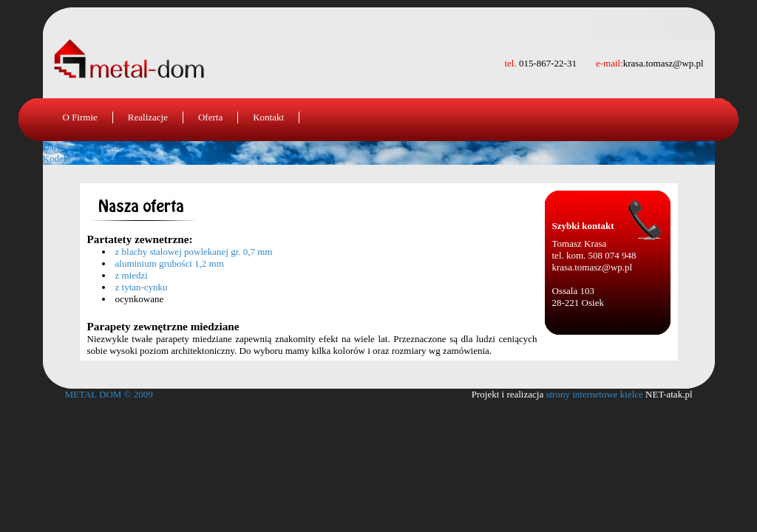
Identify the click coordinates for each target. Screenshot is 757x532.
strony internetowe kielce (594, 394)
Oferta (210, 117)
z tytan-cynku (142, 287)
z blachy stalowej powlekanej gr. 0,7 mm (194, 252)
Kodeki (57, 158)
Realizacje (148, 117)
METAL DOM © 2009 (109, 394)
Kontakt (268, 117)
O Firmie (80, 117)
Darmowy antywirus (82, 147)
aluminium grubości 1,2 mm (170, 263)
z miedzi (132, 275)
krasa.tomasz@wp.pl (593, 267)
